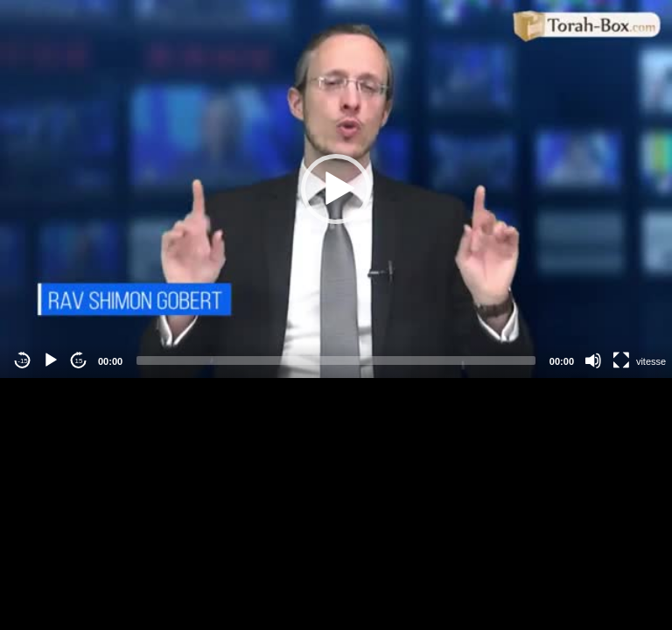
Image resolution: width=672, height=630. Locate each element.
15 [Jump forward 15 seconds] (79, 361)
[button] (336, 189)
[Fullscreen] (621, 360)
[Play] (51, 360)
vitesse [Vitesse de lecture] (651, 361)
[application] (336, 189)
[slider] (336, 360)
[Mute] (593, 360)
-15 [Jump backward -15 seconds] (23, 361)
